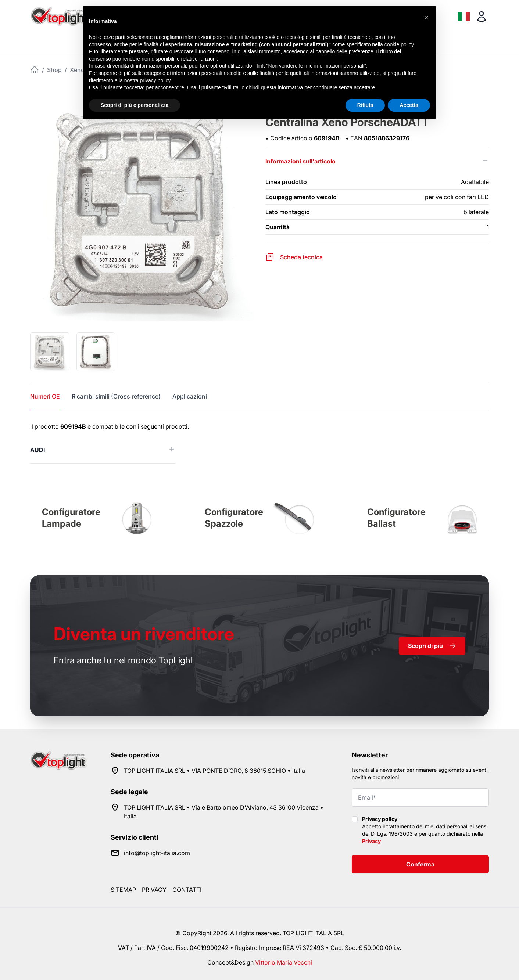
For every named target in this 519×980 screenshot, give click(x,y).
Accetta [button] (409, 105)
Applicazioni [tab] (190, 396)
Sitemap (123, 890)
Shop (54, 70)
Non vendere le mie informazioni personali (316, 66)
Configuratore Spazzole (234, 518)
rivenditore (144, 634)
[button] (426, 18)
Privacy (371, 841)
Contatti (187, 890)
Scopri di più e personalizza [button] (135, 105)
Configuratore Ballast (396, 518)
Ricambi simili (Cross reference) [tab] (116, 396)
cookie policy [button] (399, 44)
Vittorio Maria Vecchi (284, 962)
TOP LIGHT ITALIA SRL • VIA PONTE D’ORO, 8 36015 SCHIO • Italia (214, 771)
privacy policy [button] (155, 80)
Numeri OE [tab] (45, 396)
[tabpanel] (259, 443)
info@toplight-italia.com (157, 853)
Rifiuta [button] (365, 105)
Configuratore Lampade (71, 518)
